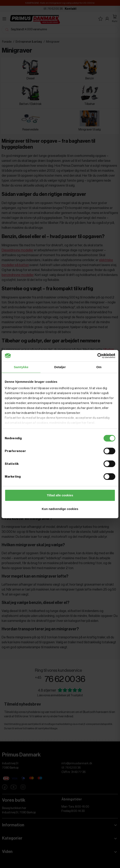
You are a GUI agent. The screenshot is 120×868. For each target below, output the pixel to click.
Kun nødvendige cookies (60, 509)
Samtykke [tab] (21, 367)
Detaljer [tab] (60, 367)
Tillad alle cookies (60, 495)
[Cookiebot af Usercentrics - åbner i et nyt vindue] (97, 356)
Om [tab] (99, 367)
